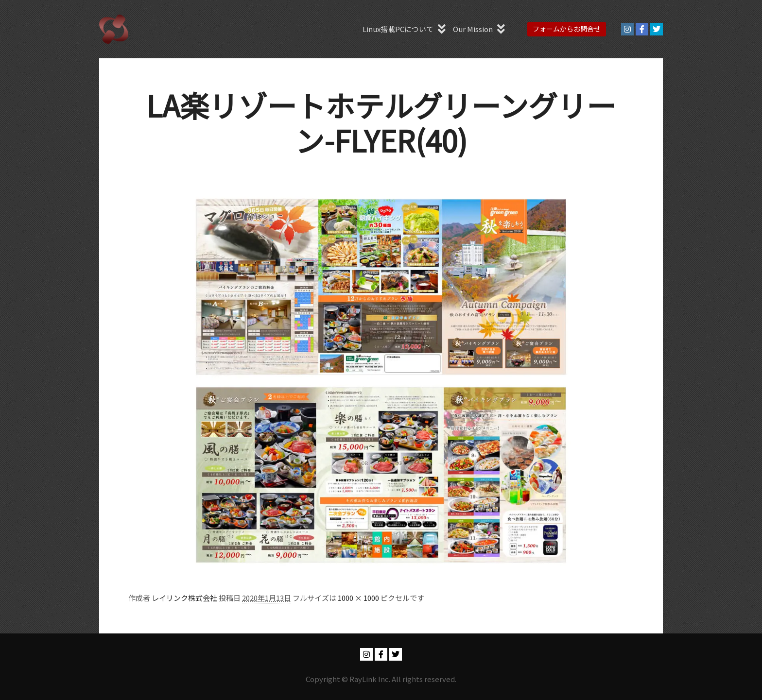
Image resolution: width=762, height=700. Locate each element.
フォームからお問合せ (567, 29)
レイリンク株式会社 (184, 598)
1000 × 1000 (358, 598)
